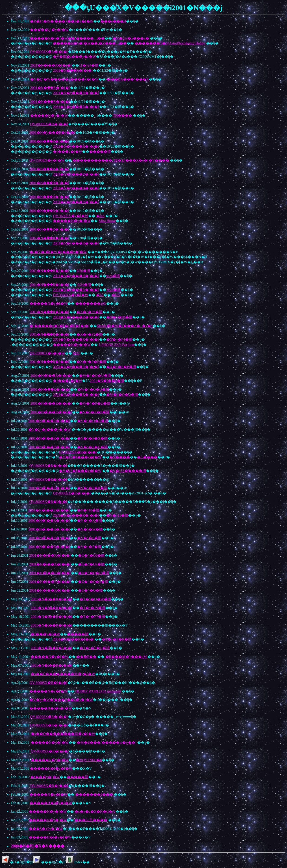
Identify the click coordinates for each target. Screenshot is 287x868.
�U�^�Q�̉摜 (90, 590)
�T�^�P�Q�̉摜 (95, 648)
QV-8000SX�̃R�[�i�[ (49, 52)
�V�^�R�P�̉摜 (94, 412)
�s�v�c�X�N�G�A (95, 811)
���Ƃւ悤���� (91, 820)
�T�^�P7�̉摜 (92, 617)
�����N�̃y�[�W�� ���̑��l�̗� (67, 38)
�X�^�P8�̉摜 (89, 312)
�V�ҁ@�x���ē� (131, 38)
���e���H (113, 21)
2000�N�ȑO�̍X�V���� (38, 846)
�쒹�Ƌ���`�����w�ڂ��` (107, 742)
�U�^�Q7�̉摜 (91, 564)
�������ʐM (90, 303)
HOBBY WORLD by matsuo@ (98, 691)
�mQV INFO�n (89, 760)
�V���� (120, 457)
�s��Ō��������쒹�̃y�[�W (63, 674)
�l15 (116, 295)
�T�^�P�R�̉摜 (117, 639)
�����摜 (78, 634)
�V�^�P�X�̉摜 (92, 438)
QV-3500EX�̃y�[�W (47, 160)
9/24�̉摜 (84, 285)
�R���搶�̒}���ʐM (126, 657)
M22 (76, 353)
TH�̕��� (123, 115)
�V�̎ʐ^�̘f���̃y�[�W (50, 430)
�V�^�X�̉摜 (90, 520)
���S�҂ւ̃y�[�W (46, 829)
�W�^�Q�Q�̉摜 (93, 389)
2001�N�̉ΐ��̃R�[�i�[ (51, 65)
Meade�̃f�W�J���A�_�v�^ (125, 326)
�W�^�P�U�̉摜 (95, 403)
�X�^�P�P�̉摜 (91, 362)
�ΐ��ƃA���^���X (128, 79)
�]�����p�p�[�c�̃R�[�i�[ (60, 326)
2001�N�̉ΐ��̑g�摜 (107, 381)
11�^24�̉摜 (89, 65)
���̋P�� (86, 657)
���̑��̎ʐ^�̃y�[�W (49, 30)
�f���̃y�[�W (67, 152)
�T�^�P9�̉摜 (92, 608)
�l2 (100, 295)
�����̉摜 (100, 152)
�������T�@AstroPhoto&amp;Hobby (170, 43)
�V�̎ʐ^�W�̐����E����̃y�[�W (64, 79)
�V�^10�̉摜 (88, 510)
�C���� (147, 457)
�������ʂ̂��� (94, 794)
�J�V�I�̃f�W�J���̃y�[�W (58, 252)
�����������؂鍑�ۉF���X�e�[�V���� (121, 160)
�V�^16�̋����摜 (128, 471)
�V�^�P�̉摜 (89, 547)
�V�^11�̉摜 (117, 515)
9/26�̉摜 (83, 271)
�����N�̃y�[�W (49, 115)
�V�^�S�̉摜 (89, 538)
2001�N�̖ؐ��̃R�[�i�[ (73, 70)
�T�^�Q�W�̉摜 (95, 599)
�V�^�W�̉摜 (90, 529)
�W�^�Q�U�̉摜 (95, 376)
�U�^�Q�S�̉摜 (93, 582)
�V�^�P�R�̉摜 (92, 488)
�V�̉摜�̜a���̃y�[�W (74, 57)
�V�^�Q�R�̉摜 (92, 421)
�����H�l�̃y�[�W (51, 708)
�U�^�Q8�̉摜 (91, 555)
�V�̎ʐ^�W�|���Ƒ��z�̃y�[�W (62, 21)
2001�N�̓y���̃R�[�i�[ (76, 93)
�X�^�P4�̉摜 (89, 334)
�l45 (100, 216)
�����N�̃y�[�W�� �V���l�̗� (90, 43)
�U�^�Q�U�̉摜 (93, 573)
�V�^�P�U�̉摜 (92, 447)
